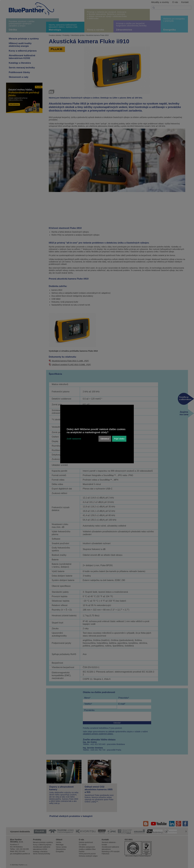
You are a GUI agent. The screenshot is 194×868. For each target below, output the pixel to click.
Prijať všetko (119, 439)
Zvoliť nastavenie (74, 439)
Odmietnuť (105, 439)
